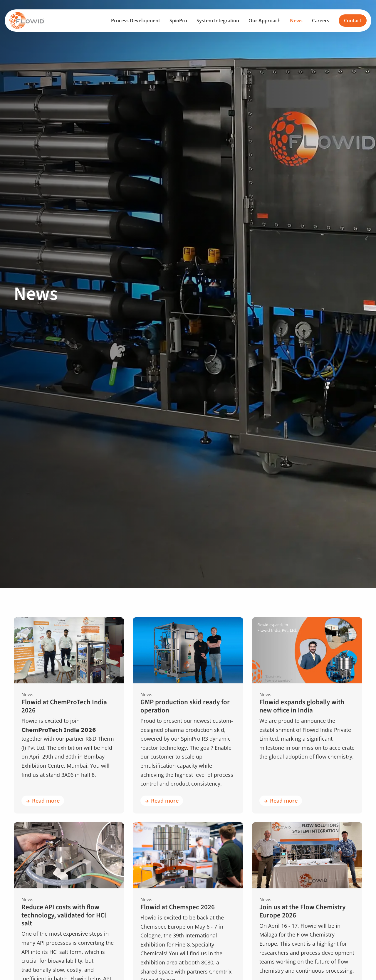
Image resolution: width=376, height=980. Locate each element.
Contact (353, 21)
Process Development (136, 21)
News (296, 21)
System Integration (218, 21)
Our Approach (265, 21)
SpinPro (178, 21)
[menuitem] (136, 21)
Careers (321, 21)
